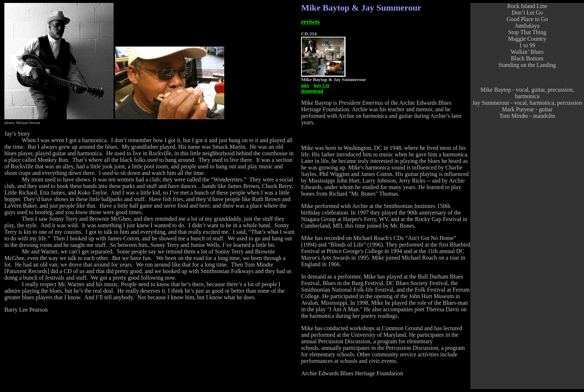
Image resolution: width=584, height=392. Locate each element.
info (305, 85)
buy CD (322, 85)
